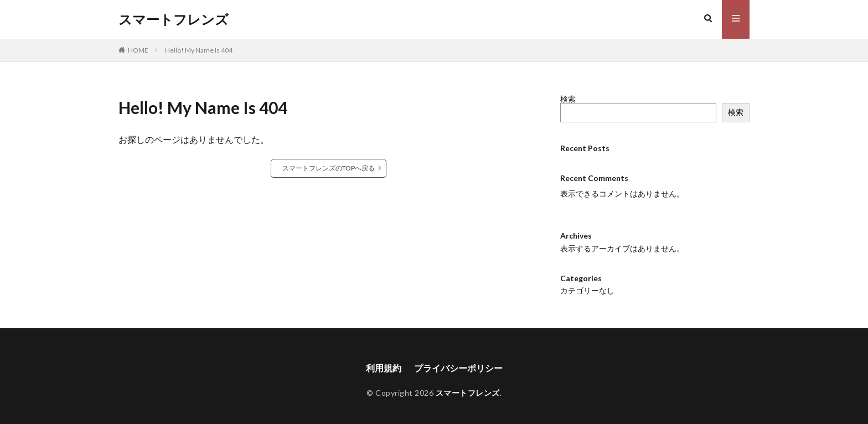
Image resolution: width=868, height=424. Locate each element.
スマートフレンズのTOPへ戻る (329, 168)
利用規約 (384, 368)
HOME (138, 50)
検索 (568, 99)
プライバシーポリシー (458, 368)
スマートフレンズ (174, 19)
